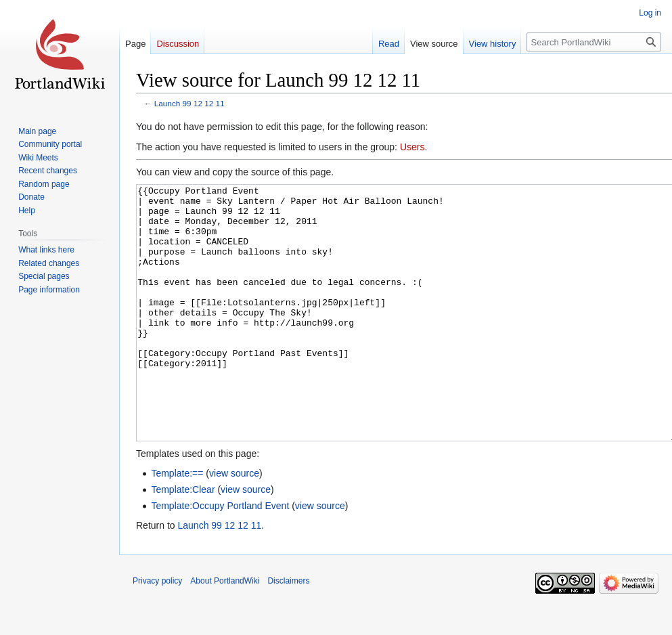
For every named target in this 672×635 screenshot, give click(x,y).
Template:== (177, 524)
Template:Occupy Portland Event (220, 556)
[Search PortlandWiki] (594, 42)
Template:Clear (183, 540)
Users (412, 147)
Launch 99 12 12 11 (189, 103)
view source (234, 524)
